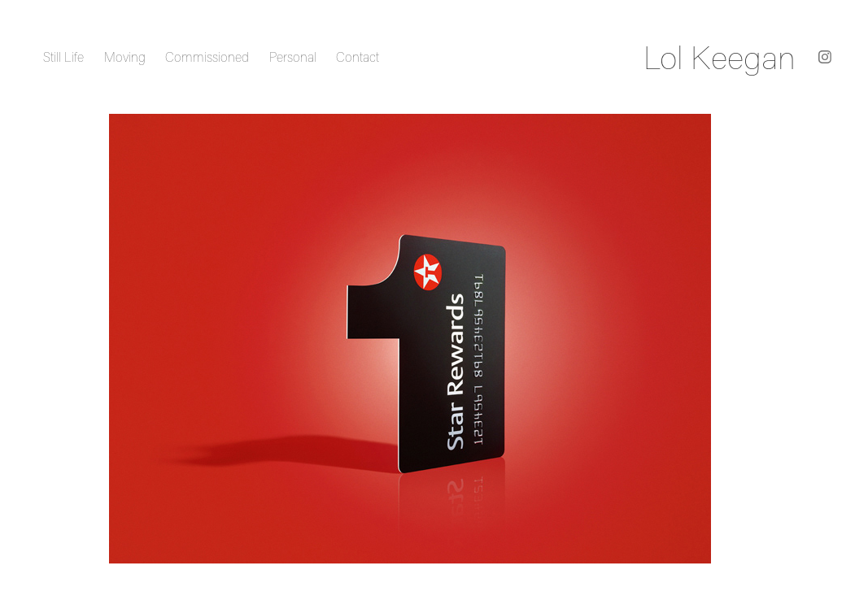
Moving (125, 57)
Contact (358, 57)
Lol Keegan (720, 57)
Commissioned (207, 57)
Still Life (63, 57)
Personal (293, 57)
